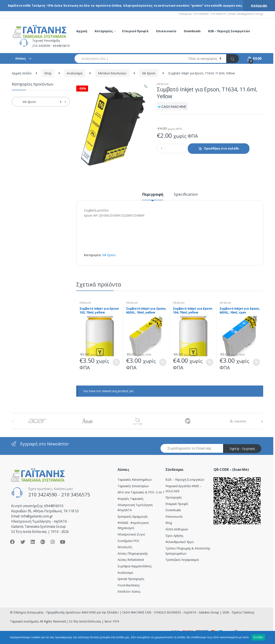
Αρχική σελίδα (22, 73)
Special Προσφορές (131, 579)
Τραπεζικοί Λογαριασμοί (182, 560)
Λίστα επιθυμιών (177, 529)
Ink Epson (149, 73)
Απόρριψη (259, 5)
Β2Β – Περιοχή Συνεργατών (185, 480)
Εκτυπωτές (125, 547)
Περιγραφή (153, 195)
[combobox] (129, 59)
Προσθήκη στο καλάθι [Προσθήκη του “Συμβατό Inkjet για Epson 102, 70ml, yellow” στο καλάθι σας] (116, 362)
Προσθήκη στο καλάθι (222, 148)
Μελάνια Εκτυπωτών (112, 73)
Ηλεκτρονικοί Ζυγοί (131, 534)
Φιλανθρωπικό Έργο (180, 542)
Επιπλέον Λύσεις (129, 591)
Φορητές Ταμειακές (131, 499)
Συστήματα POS (128, 541)
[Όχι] (270, 637)
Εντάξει (258, 637)
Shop (48, 73)
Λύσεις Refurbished (131, 560)
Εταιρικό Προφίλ (135, 31)
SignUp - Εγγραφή (242, 449)
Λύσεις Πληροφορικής (133, 553)
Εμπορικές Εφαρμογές (133, 516)
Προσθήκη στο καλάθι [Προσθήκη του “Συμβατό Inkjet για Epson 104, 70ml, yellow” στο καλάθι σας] (209, 362)
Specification (186, 195)
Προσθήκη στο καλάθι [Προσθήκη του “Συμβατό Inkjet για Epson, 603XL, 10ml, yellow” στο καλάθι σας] (163, 362)
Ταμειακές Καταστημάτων (135, 480)
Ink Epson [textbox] (40, 102)
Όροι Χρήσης (174, 536)
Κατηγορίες (104, 31)
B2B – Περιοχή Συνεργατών (229, 31)
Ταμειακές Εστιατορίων (133, 486)
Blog (169, 523)
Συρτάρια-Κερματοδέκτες (135, 566)
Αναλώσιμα (75, 73)
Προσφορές (174, 497)
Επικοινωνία (166, 31)
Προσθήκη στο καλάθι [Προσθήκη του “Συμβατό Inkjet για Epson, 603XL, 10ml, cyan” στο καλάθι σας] (256, 362)
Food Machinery (129, 585)
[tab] (153, 196)
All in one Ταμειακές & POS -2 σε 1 (141, 492)
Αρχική (82, 31)
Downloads (192, 31)
